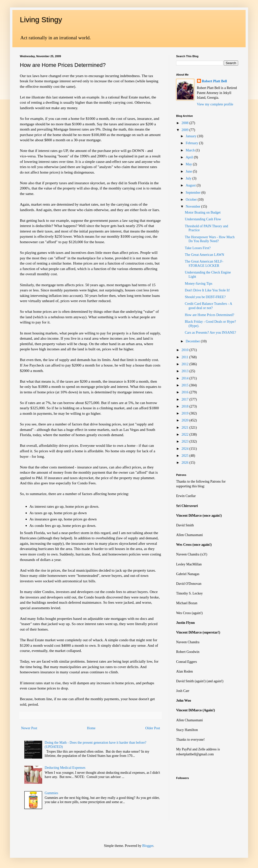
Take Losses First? (198, 248)
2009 (186, 130)
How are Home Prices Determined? (210, 315)
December (193, 341)
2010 (186, 350)
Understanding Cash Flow (203, 219)
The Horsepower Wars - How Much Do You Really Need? (210, 239)
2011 (185, 357)
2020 (186, 420)
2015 (186, 385)
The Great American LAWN (205, 255)
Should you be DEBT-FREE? (205, 297)
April (190, 157)
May (189, 164)
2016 (186, 392)
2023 (186, 441)
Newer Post (29, 728)
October (192, 200)
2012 (186, 364)
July (189, 178)
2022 (186, 434)
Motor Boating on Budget (203, 212)
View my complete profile (215, 104)
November (193, 206)
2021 (186, 428)
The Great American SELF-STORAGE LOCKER (204, 264)
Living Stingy (41, 20)
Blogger (148, 846)
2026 (186, 463)
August (191, 185)
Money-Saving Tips (199, 284)
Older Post (153, 728)
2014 (186, 378)
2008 (186, 123)
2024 (186, 449)
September (193, 193)
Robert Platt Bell (214, 81)
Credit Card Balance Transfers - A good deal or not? (208, 306)
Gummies (51, 793)
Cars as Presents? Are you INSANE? (210, 333)
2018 (186, 406)
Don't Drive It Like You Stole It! (207, 290)
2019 (186, 413)
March (191, 150)
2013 (186, 371)
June (189, 171)
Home (91, 728)
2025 (186, 456)
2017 (186, 399)
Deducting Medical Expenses (65, 768)
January (191, 136)
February (192, 143)
